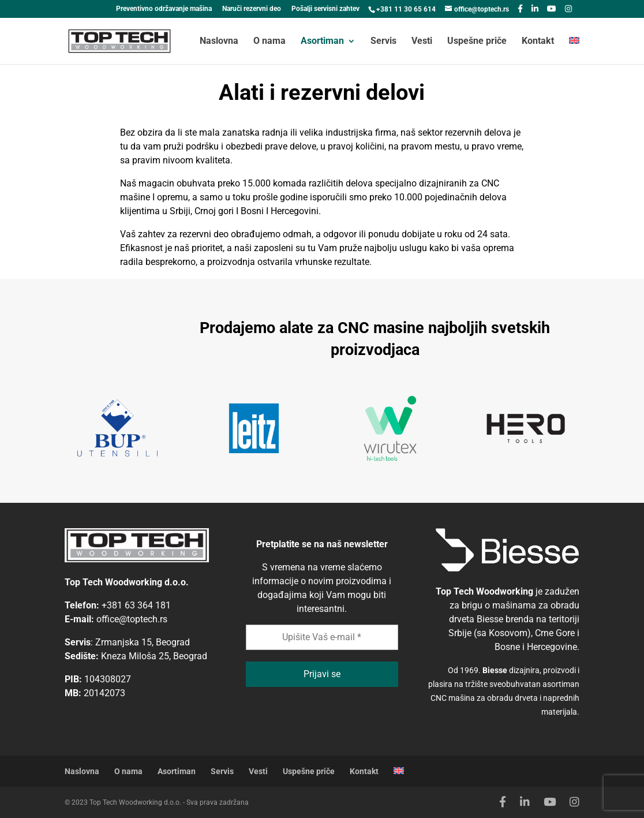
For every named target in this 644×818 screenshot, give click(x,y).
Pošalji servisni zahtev (325, 9)
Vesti (422, 42)
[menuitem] (574, 51)
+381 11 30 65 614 (406, 9)
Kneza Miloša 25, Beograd (154, 656)
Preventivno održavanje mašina (164, 9)
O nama (269, 42)
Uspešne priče (477, 42)
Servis (383, 42)
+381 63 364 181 (136, 605)
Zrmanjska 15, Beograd (143, 642)
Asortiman (322, 42)
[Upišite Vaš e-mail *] (322, 637)
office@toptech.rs (132, 619)
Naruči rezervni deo (252, 9)
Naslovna (219, 42)
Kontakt (538, 42)
